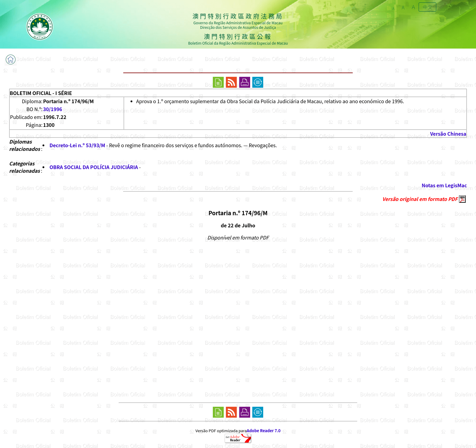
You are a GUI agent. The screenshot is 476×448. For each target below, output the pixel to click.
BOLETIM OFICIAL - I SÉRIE (41, 93)
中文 (427, 7)
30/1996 (53, 109)
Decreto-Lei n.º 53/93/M (77, 145)
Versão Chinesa (448, 134)
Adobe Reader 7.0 (264, 431)
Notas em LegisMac (444, 185)
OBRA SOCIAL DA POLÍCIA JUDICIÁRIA (94, 167)
